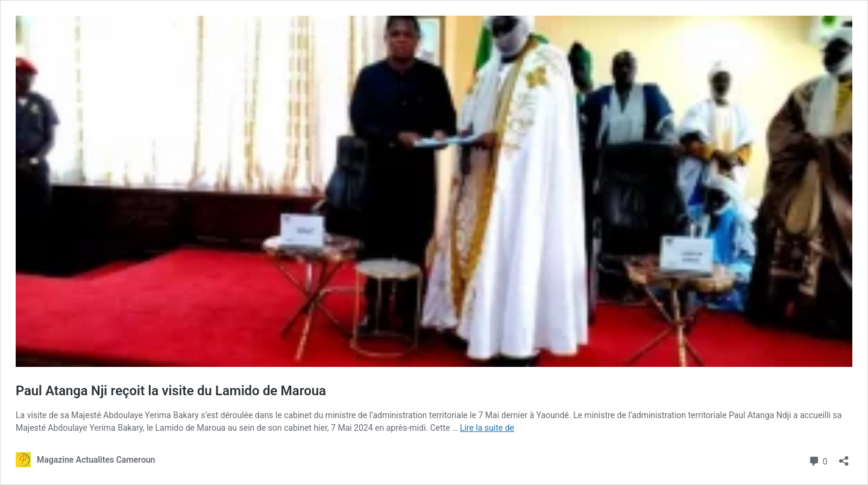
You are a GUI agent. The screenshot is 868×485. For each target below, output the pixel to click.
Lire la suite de (487, 428)
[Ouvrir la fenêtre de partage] (844, 457)
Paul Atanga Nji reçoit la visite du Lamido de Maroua (171, 391)
